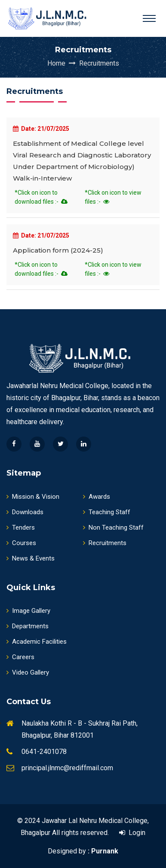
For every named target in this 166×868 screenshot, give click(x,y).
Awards (97, 497)
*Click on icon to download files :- (41, 197)
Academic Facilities (37, 642)
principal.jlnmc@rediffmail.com (67, 768)
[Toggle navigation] (149, 18)
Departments (28, 626)
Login (132, 833)
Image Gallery (28, 611)
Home (62, 63)
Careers (20, 657)
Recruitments (99, 63)
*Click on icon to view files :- (113, 197)
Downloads (25, 512)
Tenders (21, 527)
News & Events (31, 558)
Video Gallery (28, 672)
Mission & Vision (33, 497)
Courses (21, 543)
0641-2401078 (44, 752)
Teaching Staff (107, 512)
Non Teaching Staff (113, 527)
